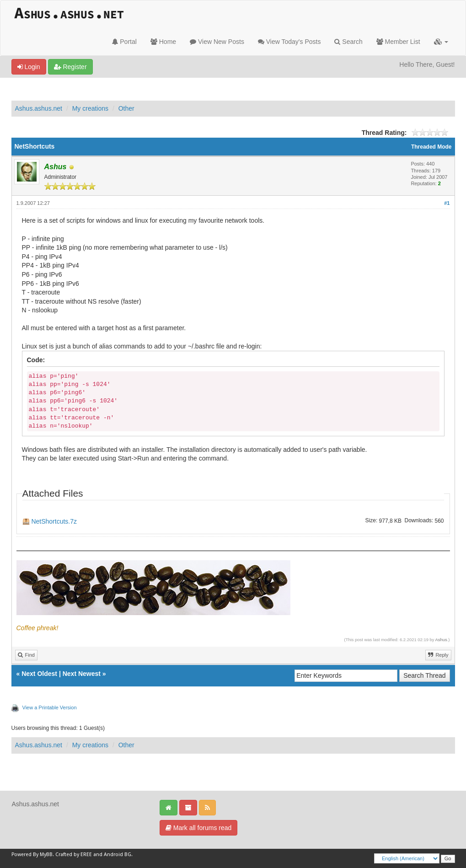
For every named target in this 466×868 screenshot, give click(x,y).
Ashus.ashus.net (39, 108)
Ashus (441, 640)
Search (348, 42)
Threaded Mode (431, 147)
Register (70, 67)
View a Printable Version (50, 707)
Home (163, 42)
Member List (398, 42)
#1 (447, 203)
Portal (124, 42)
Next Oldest (39, 674)
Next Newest (82, 674)
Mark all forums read (198, 828)
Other (126, 108)
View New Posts (217, 42)
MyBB (46, 855)
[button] (441, 42)
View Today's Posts (289, 42)
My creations (90, 108)
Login (29, 67)
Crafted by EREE (74, 855)
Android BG (118, 855)
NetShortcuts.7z (54, 521)
